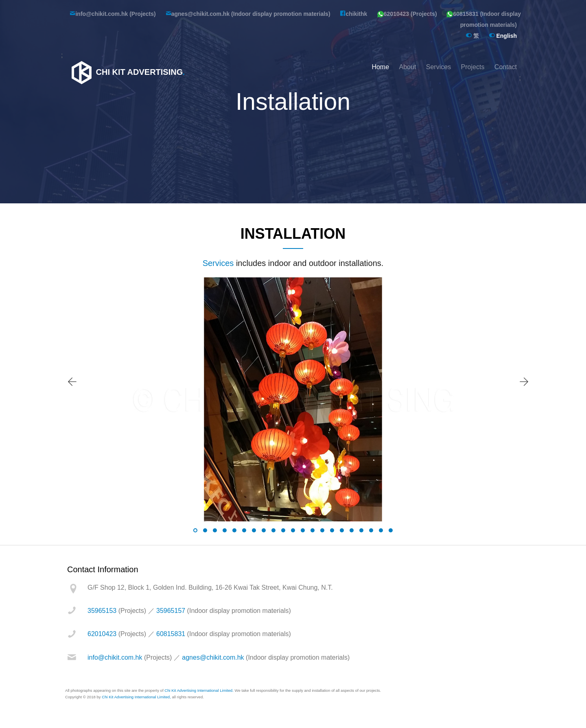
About (408, 67)
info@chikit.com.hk (115, 657)
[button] (195, 530)
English (503, 36)
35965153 (102, 611)
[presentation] (72, 382)
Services (438, 67)
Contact (506, 67)
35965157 (171, 611)
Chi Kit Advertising (127, 72)
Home (380, 67)
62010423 (102, 634)
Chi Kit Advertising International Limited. (199, 690)
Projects (473, 67)
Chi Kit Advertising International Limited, (136, 697)
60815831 (171, 634)
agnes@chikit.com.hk (213, 657)
